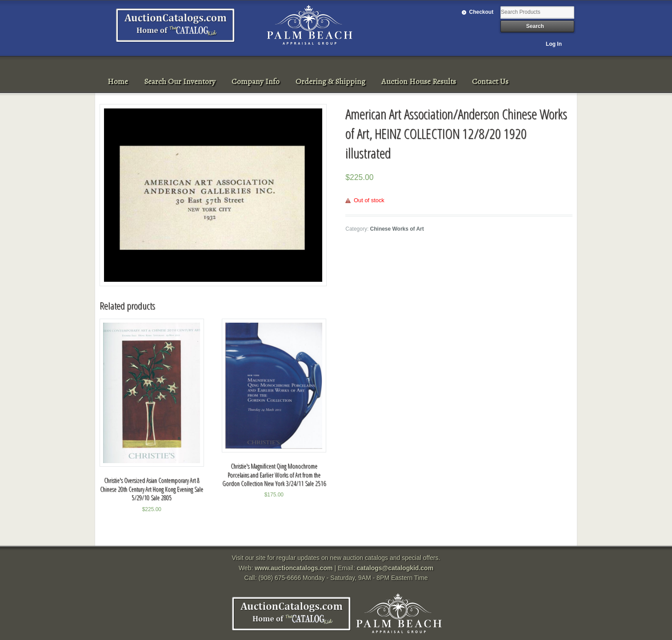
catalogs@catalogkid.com (395, 568)
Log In (554, 44)
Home (118, 81)
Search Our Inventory (180, 81)
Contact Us (490, 81)
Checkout (482, 12)
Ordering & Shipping (330, 81)
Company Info (256, 81)
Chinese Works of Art (397, 229)
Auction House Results (419, 81)
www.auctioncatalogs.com (294, 568)
